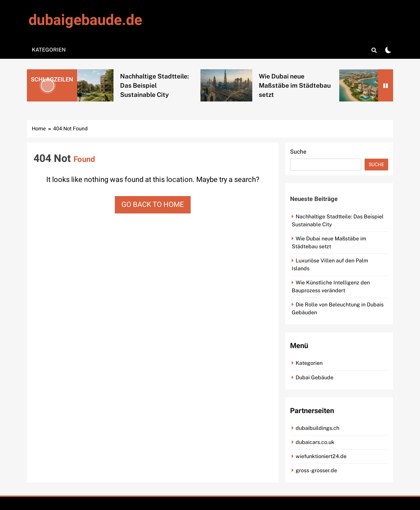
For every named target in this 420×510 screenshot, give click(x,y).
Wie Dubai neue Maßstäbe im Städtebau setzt (300, 85)
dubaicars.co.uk (315, 442)
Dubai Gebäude (315, 377)
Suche (298, 152)
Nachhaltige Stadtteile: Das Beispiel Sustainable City (160, 85)
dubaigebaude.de (85, 20)
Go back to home (153, 205)
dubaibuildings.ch (317, 428)
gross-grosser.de (316, 470)
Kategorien (49, 50)
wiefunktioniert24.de (321, 456)
